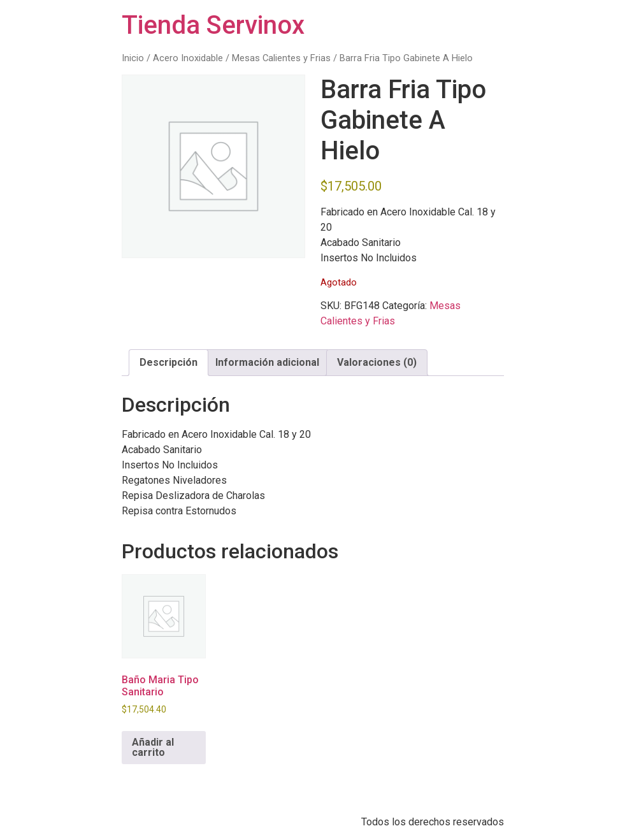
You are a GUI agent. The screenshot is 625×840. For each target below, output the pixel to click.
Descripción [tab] (169, 362)
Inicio (133, 58)
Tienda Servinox (213, 25)
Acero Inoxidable (188, 58)
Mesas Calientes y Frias (281, 58)
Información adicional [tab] (267, 362)
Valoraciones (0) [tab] (377, 362)
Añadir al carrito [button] (153, 747)
